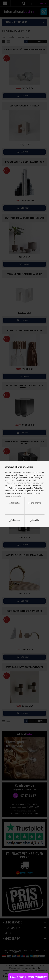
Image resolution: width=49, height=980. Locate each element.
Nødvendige (15, 503)
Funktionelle (15, 520)
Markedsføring (35, 503)
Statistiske (35, 520)
